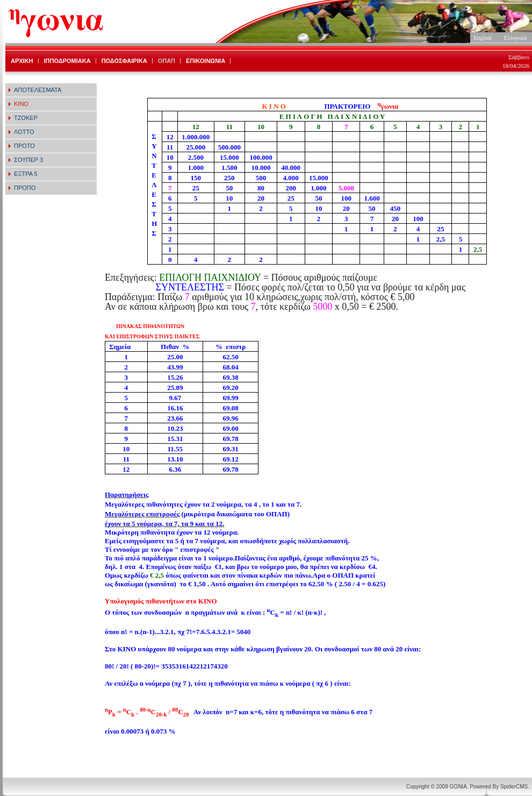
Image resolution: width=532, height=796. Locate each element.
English (483, 38)
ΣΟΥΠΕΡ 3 (28, 160)
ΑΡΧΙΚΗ (22, 61)
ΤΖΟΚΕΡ (26, 118)
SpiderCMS (514, 787)
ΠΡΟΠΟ (25, 188)
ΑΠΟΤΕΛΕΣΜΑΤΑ (38, 90)
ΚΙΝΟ (21, 104)
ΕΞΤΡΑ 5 (26, 174)
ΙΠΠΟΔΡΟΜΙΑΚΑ (67, 61)
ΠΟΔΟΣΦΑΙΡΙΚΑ (124, 61)
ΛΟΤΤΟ (24, 132)
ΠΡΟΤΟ (24, 146)
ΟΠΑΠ (167, 61)
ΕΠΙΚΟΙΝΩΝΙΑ (206, 61)
